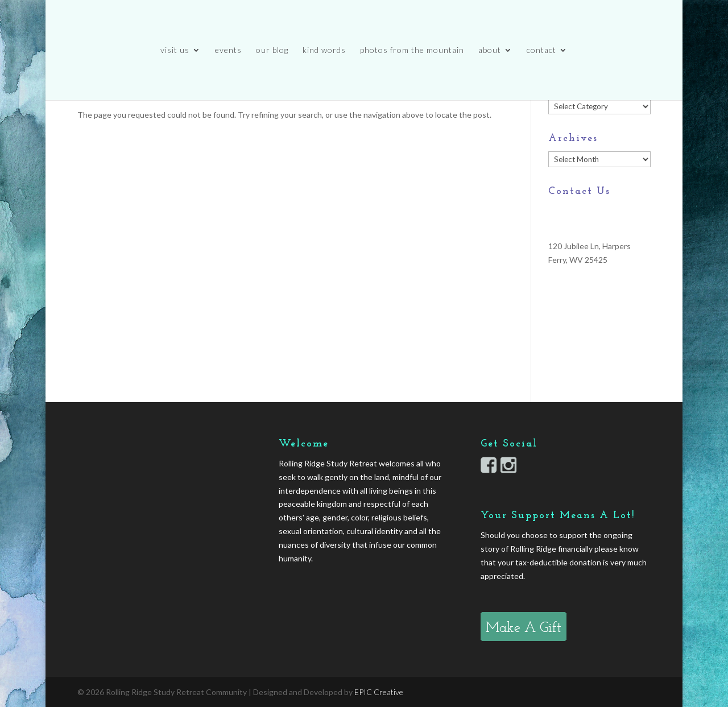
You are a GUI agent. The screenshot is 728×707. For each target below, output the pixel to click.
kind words (324, 50)
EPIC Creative (379, 692)
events (228, 50)
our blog (272, 50)
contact (541, 50)
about (490, 50)
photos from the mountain (412, 50)
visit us (175, 50)
